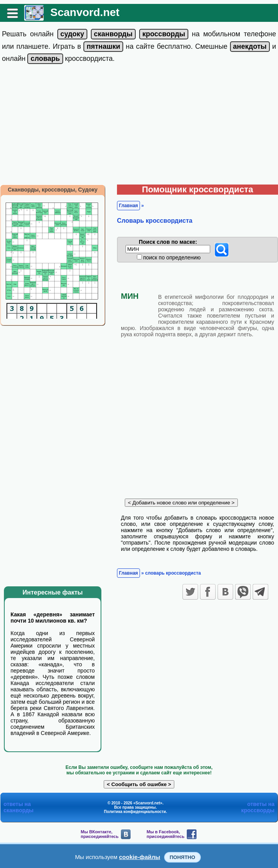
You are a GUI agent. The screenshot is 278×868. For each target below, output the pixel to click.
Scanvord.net (85, 12)
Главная (128, 206)
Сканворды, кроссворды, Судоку (53, 190)
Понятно (182, 857)
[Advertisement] (139, 126)
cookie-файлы (140, 857)
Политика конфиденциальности (135, 812)
